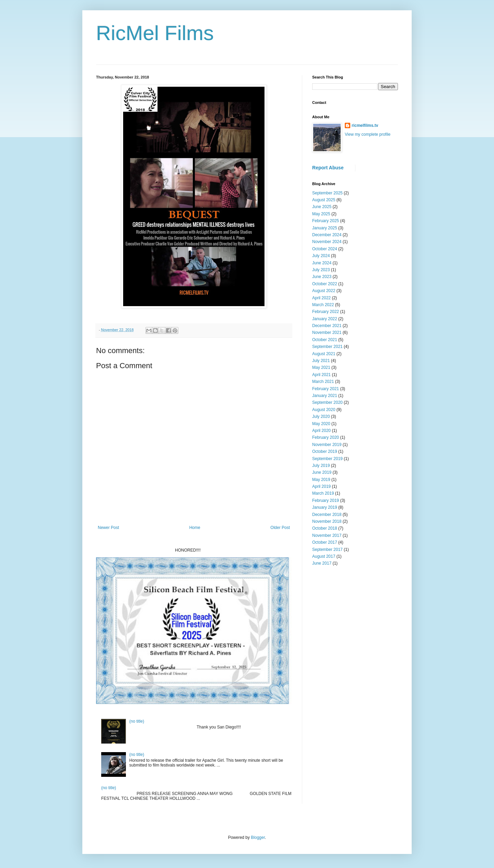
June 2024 (322, 263)
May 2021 (321, 367)
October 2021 (325, 340)
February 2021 (326, 389)
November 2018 (327, 521)
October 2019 (325, 451)
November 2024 (327, 242)
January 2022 (325, 319)
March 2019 (323, 493)
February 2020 (326, 437)
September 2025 (327, 193)
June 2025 (322, 207)
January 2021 (325, 396)
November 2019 (327, 445)
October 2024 (325, 249)
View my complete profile (368, 134)
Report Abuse (328, 168)
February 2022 (326, 312)
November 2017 (327, 535)
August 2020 (324, 410)
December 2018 (327, 515)
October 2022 (325, 284)
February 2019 (326, 501)
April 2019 (321, 486)
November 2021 (327, 333)
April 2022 (321, 298)
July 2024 (321, 256)
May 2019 (321, 480)
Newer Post (108, 528)
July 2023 (321, 270)
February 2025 (326, 221)
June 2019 (322, 472)
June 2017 (322, 563)
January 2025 (325, 228)
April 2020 (321, 431)
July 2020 (321, 417)
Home (195, 528)
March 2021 (323, 382)
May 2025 (321, 214)
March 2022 (323, 305)
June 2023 (322, 277)
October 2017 (325, 542)
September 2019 (327, 459)
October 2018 (325, 528)
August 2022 (324, 291)
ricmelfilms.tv (365, 125)
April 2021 (321, 375)
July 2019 (321, 466)
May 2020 (321, 424)
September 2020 (327, 402)
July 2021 (321, 361)
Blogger (258, 837)
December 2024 (327, 235)
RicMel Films (155, 33)
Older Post (280, 528)
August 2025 (324, 200)
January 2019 (325, 507)
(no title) (137, 721)
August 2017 (324, 556)
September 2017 (327, 550)
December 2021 (327, 326)
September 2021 (327, 347)
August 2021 (324, 354)
